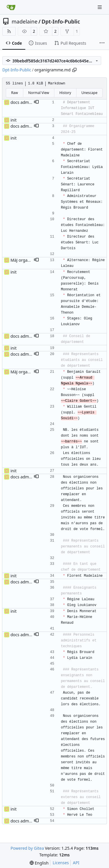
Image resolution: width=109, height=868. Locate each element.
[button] (36, 102)
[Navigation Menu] (100, 7)
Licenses (61, 863)
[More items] (102, 43)
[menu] (39, 863)
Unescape (89, 93)
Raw (15, 93)
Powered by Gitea (27, 848)
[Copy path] (74, 70)
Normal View (39, 93)
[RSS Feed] (9, 31)
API (76, 863)
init (14, 120)
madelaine (25, 21)
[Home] (11, 7)
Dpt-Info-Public (61, 21)
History (65, 93)
